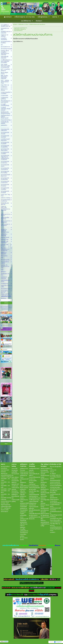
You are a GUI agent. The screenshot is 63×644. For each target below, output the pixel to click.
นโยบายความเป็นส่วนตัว (7, 308)
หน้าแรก (15, 24)
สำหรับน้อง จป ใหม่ (23, 24)
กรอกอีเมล (3, 298)
